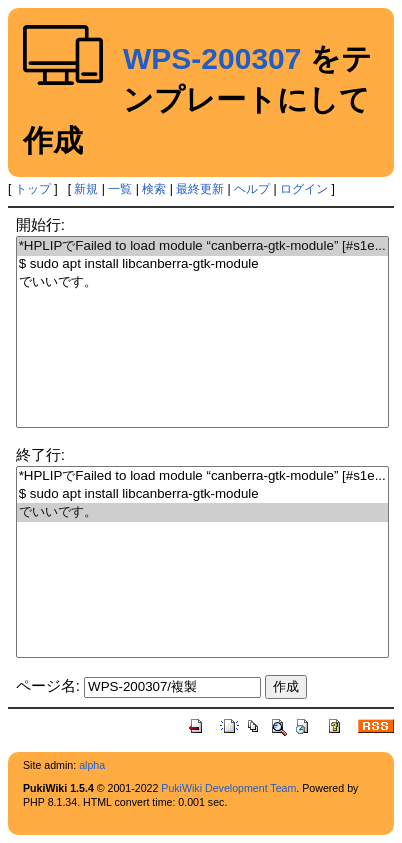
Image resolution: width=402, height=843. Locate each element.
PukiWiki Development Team (228, 788)
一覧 (120, 189)
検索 (154, 189)
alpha (92, 765)
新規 (86, 189)
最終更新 (200, 189)
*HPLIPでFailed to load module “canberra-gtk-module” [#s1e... (202, 246)
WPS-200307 (212, 58)
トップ (33, 189)
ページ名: (48, 685)
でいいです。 (202, 282)
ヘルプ (252, 189)
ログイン (304, 189)
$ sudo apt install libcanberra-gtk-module (202, 264)
